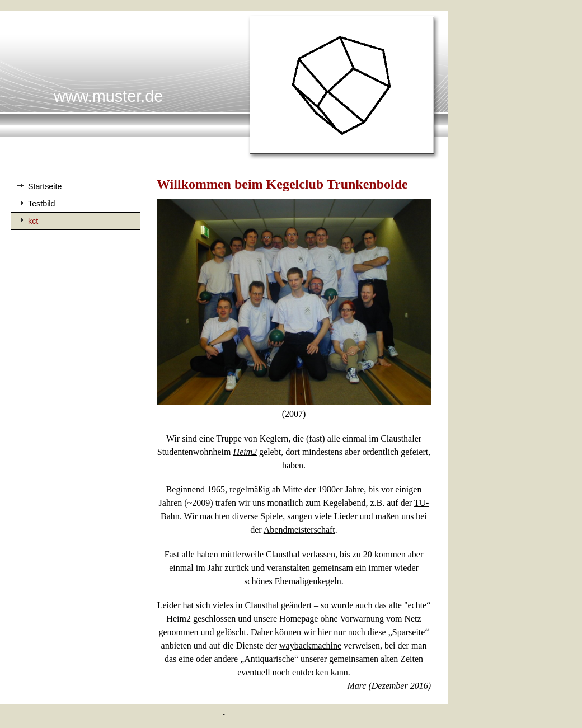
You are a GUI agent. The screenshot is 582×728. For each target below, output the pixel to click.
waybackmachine (310, 645)
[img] (224, 86)
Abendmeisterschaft (299, 530)
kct (33, 221)
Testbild (41, 204)
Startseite (45, 186)
